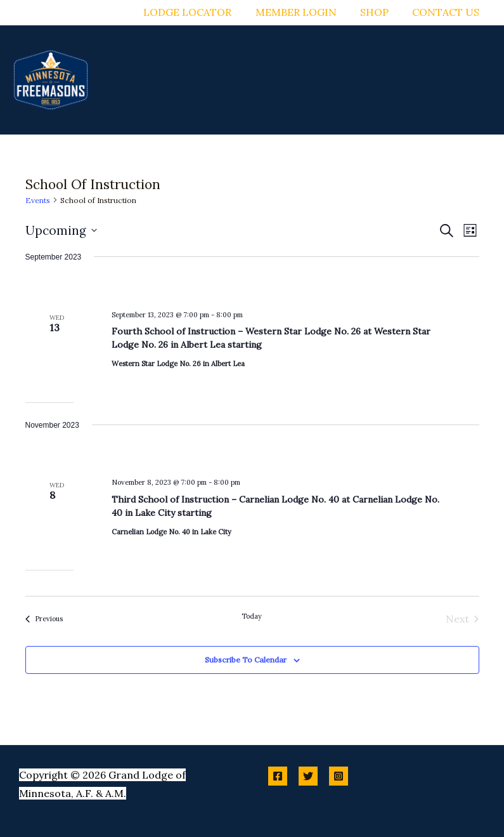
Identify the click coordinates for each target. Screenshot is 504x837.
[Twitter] (308, 776)
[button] (249, 58)
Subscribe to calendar (246, 660)
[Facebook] (278, 776)
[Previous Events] (44, 619)
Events (38, 200)
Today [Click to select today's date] (252, 616)
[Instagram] (339, 776)
